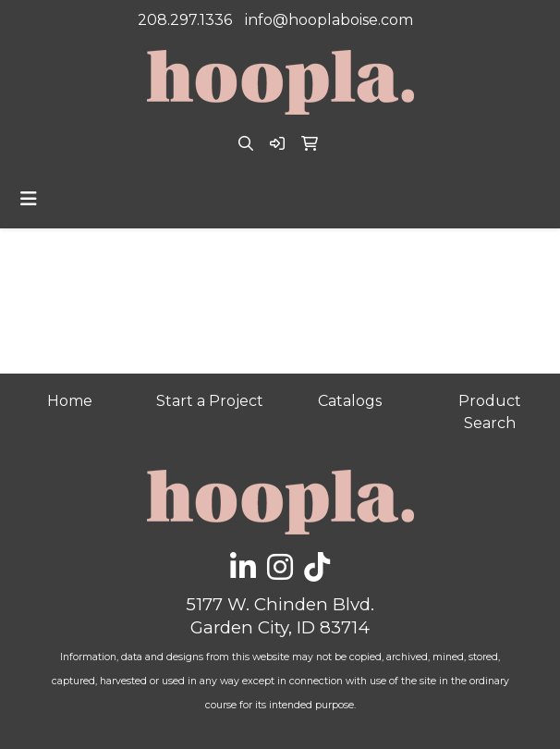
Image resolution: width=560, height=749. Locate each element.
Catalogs (350, 401)
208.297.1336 (185, 20)
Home (70, 401)
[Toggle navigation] (29, 199)
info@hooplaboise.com (329, 20)
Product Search (490, 412)
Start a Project (210, 401)
